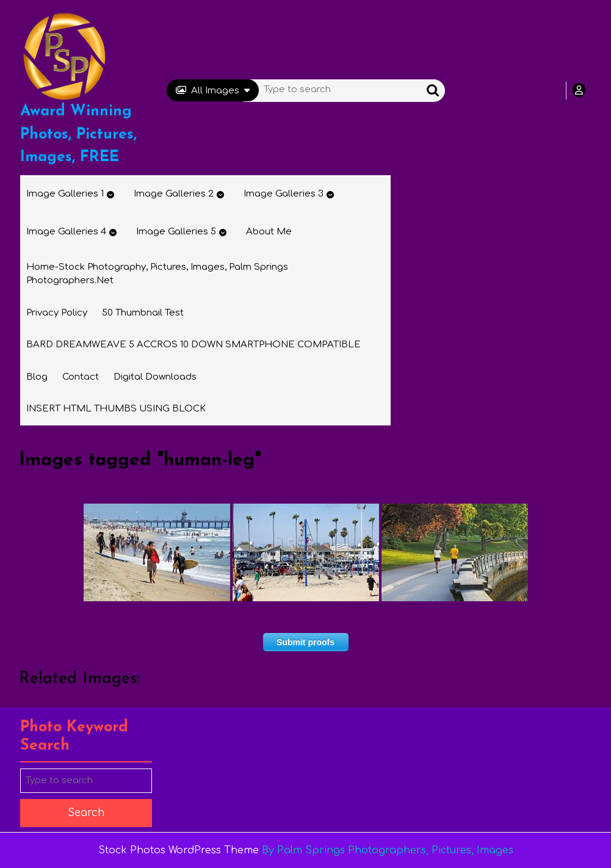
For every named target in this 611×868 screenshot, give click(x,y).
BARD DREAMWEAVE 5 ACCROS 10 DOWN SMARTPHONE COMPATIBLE (193, 345)
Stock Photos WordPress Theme (179, 850)
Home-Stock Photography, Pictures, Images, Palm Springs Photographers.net (157, 274)
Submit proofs (305, 642)
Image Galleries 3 (284, 194)
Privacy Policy (57, 313)
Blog (37, 377)
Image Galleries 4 (66, 232)
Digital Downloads (155, 377)
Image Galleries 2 (174, 194)
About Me (269, 232)
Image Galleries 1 (65, 194)
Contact (81, 377)
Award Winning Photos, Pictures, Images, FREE (78, 134)
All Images (213, 91)
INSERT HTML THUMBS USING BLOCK (116, 409)
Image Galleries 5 (176, 232)
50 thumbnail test (143, 313)
